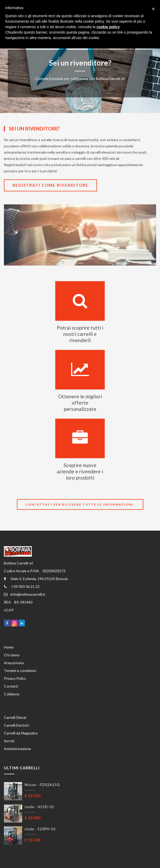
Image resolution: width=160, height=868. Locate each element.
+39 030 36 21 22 (22, 586)
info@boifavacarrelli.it (25, 594)
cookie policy (108, 27)
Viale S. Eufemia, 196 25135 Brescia (36, 579)
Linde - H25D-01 (39, 807)
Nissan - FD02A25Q (42, 785)
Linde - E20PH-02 (40, 829)
